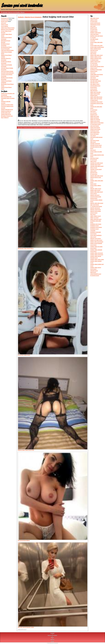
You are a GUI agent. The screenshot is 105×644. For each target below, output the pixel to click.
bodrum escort (4, 25)
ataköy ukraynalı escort (51, 128)
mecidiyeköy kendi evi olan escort (40, 128)
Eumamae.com (5, 18)
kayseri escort (4, 21)
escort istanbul (5, 26)
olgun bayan (20, 128)
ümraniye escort (5, 20)
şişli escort (4, 23)
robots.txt (52, 639)
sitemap (52, 641)
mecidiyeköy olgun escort (28, 128)
